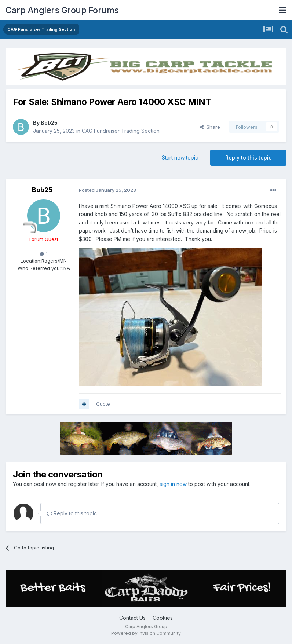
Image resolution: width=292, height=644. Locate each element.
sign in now (173, 484)
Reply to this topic (248, 158)
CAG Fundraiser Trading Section (121, 131)
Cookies (163, 618)
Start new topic (180, 158)
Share (210, 127)
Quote (103, 404)
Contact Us (132, 618)
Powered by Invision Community (146, 633)
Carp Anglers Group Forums (62, 10)
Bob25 (49, 123)
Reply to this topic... (74, 513)
